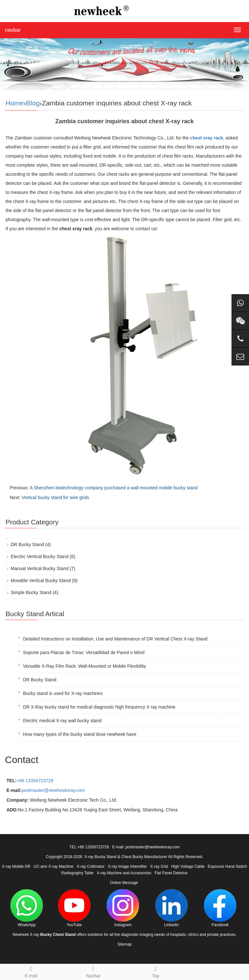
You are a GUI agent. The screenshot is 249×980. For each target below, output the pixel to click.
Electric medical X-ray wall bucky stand (62, 721)
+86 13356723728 (35, 781)
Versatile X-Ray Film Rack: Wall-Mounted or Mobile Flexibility (84, 666)
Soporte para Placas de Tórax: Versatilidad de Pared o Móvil (84, 652)
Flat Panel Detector (171, 873)
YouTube (74, 908)
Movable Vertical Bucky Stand (41, 580)
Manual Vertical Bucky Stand (40, 568)
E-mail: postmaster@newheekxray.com (146, 847)
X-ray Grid (159, 866)
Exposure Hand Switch (227, 866)
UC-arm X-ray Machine (54, 866)
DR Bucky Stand (27, 544)
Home (15, 103)
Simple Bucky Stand (31, 592)
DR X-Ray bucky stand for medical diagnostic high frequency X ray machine (99, 707)
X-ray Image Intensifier (128, 866)
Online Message (124, 883)
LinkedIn (172, 908)
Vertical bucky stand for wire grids (56, 497)
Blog (33, 103)
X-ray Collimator (91, 866)
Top (156, 971)
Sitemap (124, 944)
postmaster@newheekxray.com (53, 790)
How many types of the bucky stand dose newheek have (80, 734)
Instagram (123, 908)
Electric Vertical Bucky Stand (40, 556)
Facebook (220, 908)
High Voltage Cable (188, 866)
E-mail (31, 971)
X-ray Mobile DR (16, 866)
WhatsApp (27, 908)
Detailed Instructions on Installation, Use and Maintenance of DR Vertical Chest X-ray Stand (115, 639)
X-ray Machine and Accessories (124, 873)
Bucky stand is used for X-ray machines (63, 693)
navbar (13, 30)
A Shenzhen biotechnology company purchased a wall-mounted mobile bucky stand (113, 488)
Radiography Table (77, 873)
